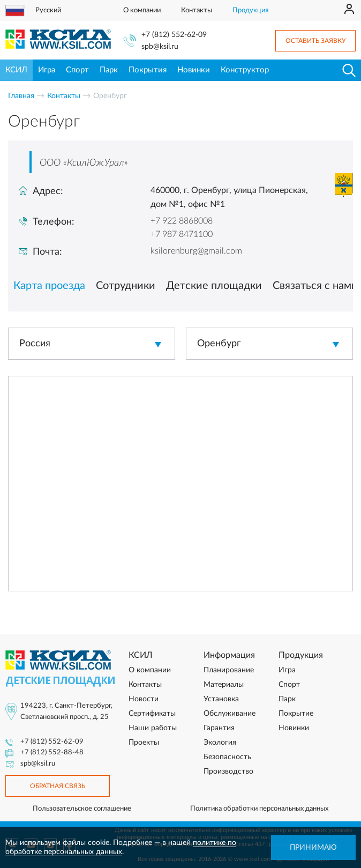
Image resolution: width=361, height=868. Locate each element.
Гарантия (219, 728)
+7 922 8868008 (182, 221)
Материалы (224, 685)
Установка (221, 699)
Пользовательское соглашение (82, 809)
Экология (220, 743)
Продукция (250, 10)
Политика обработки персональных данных (259, 809)
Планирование (229, 670)
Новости (144, 699)
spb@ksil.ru (160, 47)
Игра (47, 70)
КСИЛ (16, 70)
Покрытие (296, 714)
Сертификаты (152, 714)
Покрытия (148, 70)
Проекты (144, 743)
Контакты (197, 10)
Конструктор (245, 70)
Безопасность (227, 757)
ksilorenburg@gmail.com (196, 251)
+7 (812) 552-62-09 (174, 35)
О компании (142, 10)
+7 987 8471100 (182, 234)
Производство (228, 771)
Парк (109, 70)
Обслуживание (230, 714)
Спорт (77, 70)
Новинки (194, 70)
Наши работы (153, 728)
